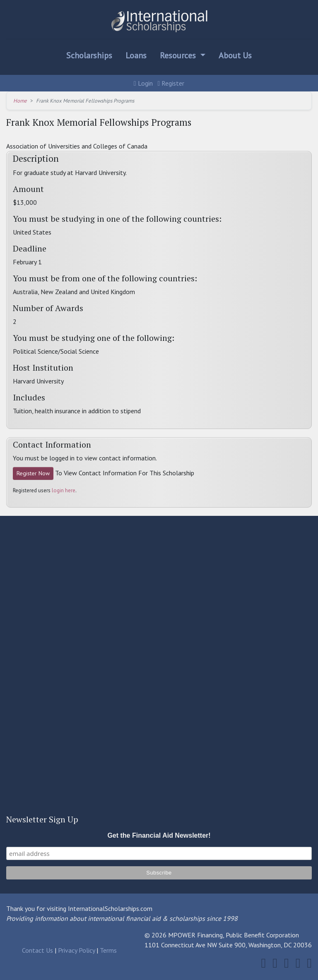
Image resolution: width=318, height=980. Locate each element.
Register (171, 83)
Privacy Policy (76, 950)
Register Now (33, 473)
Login (143, 83)
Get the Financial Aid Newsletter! (159, 835)
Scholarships (89, 55)
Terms (108, 950)
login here (64, 490)
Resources (179, 55)
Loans (136, 55)
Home (20, 101)
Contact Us (37, 950)
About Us (235, 55)
